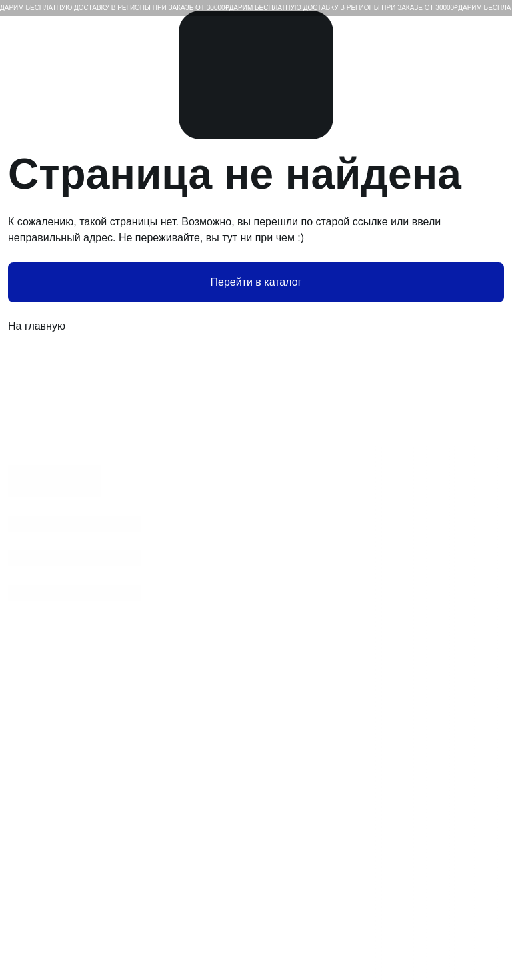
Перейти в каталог (256, 282)
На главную (256, 326)
